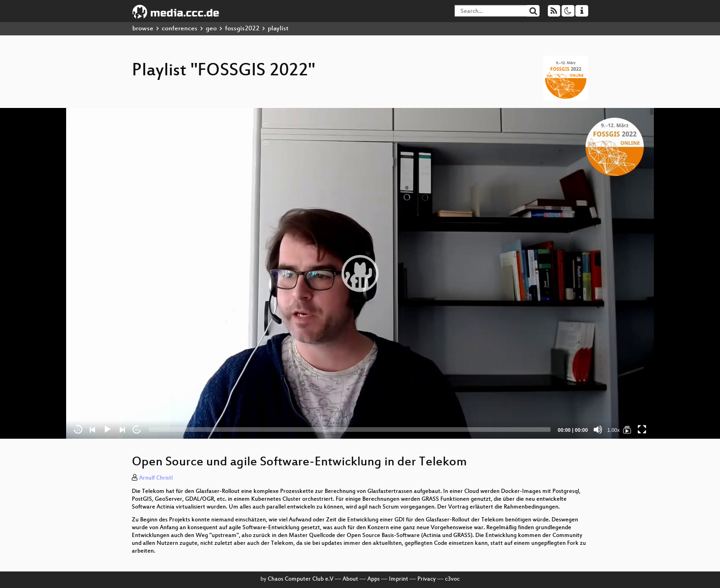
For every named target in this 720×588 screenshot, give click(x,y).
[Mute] (598, 430)
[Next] (122, 430)
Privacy (427, 579)
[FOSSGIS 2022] (627, 430)
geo (211, 29)
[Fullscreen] (642, 430)
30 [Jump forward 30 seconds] (137, 430)
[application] (360, 273)
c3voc (452, 579)
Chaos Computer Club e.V (301, 579)
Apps (374, 579)
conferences (180, 29)
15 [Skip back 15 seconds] (78, 430)
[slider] (350, 430)
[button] (360, 273)
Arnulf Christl (156, 478)
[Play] (107, 430)
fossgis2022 (242, 29)
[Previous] (93, 430)
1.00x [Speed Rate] (614, 430)
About (350, 579)
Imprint (399, 579)
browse (143, 29)
